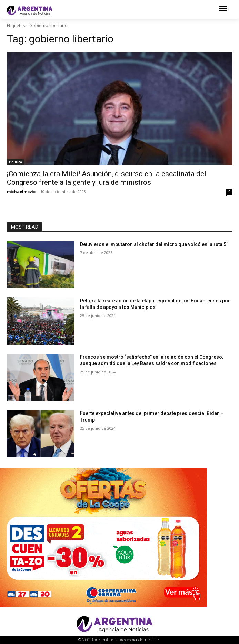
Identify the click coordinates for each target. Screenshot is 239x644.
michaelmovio (21, 192)
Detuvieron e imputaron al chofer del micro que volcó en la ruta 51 (155, 244)
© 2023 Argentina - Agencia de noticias (120, 640)
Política (16, 162)
